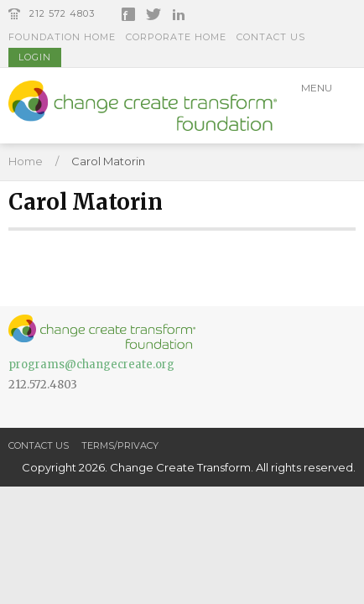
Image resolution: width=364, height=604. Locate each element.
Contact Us (271, 37)
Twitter (153, 14)
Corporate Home (176, 37)
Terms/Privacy (120, 445)
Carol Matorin (108, 161)
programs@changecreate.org (91, 364)
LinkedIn (179, 14)
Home (26, 161)
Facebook (128, 14)
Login (35, 57)
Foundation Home (62, 37)
